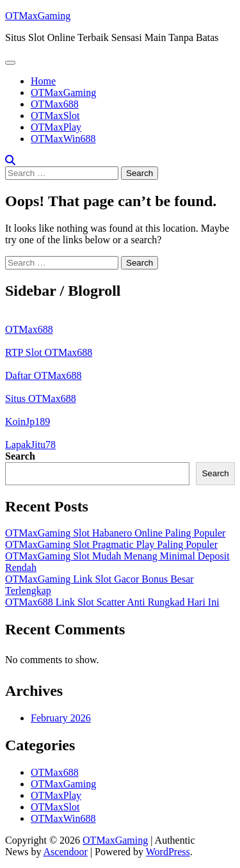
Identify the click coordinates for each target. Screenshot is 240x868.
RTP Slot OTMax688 (49, 352)
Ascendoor (66, 852)
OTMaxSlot (55, 116)
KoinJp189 (28, 422)
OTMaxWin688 (63, 139)
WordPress (168, 852)
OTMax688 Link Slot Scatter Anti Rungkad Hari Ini (112, 602)
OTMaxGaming (38, 16)
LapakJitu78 (30, 445)
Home (43, 81)
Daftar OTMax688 (44, 375)
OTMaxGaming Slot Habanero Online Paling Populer (115, 533)
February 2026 (61, 718)
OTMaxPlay (56, 127)
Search (20, 456)
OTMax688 (55, 104)
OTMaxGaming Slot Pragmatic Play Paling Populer (111, 544)
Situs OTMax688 (41, 398)
